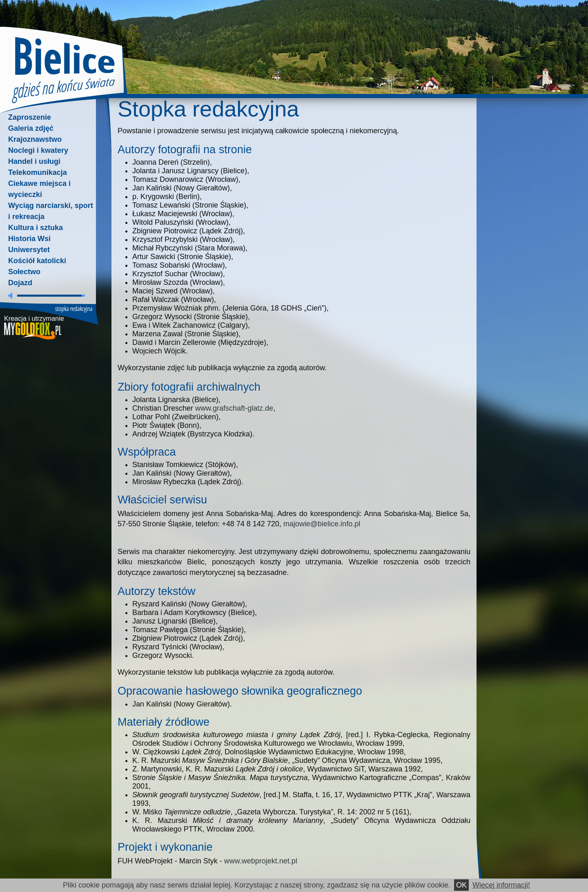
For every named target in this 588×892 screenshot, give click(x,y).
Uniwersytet (29, 250)
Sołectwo (24, 272)
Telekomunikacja (38, 172)
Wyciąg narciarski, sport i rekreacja (51, 211)
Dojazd (20, 283)
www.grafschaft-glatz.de (234, 408)
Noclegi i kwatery (38, 150)
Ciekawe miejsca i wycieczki (39, 189)
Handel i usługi (34, 161)
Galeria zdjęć (31, 128)
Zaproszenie (30, 117)
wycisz (12, 296)
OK (461, 885)
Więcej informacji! (501, 885)
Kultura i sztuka (36, 228)
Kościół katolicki (37, 261)
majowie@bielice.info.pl (322, 524)
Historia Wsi (29, 239)
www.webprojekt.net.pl (261, 861)
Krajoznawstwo (35, 139)
